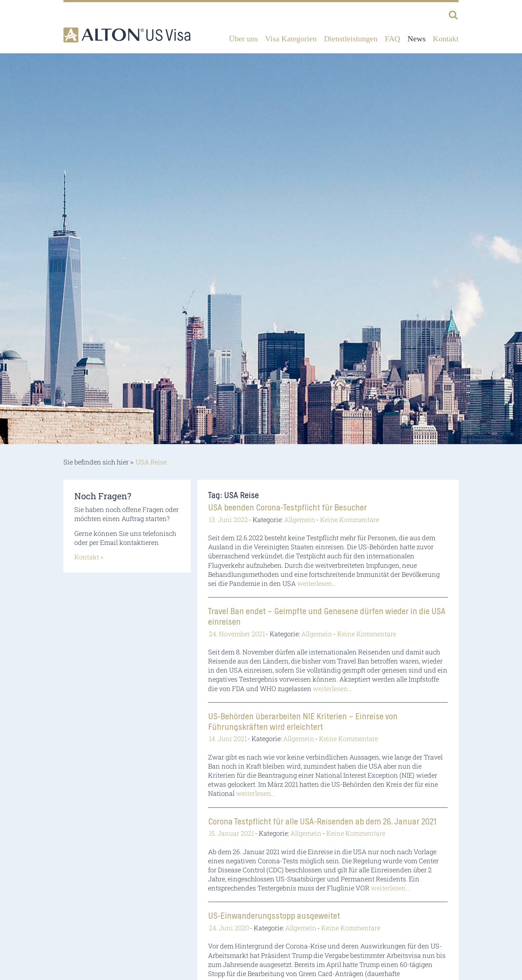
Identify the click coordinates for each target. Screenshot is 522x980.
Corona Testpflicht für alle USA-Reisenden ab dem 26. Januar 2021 (322, 822)
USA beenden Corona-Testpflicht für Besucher (287, 508)
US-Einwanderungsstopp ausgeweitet (274, 916)
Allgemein (300, 520)
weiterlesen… (317, 583)
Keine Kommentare (350, 520)
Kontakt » (89, 557)
